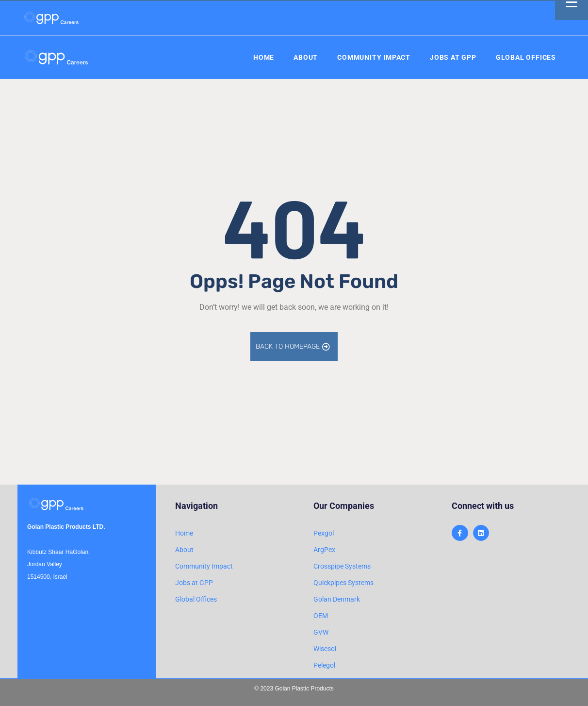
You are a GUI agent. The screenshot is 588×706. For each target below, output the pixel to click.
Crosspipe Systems (342, 566)
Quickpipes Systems (343, 583)
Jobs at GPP (453, 57)
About (306, 57)
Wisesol (325, 649)
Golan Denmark (337, 599)
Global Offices (526, 57)
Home (264, 57)
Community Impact (374, 57)
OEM (321, 616)
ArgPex (324, 550)
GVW (321, 632)
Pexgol (324, 533)
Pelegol (324, 665)
